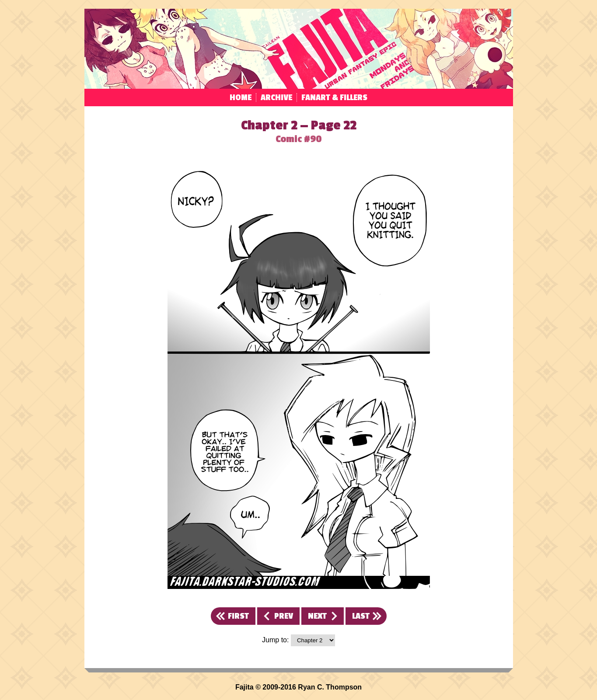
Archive (276, 98)
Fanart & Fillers (334, 98)
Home (241, 98)
